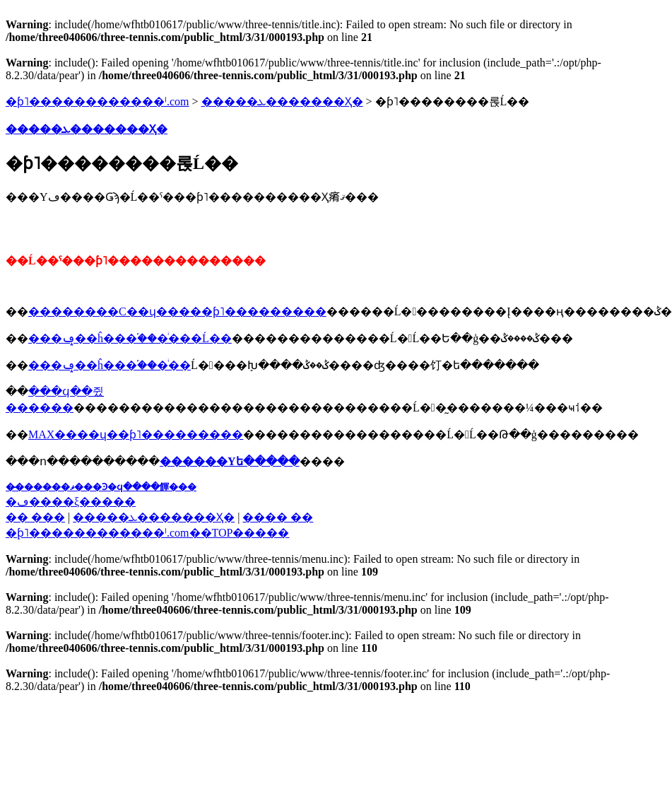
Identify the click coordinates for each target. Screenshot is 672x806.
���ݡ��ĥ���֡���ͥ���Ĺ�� (130, 338)
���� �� (278, 517)
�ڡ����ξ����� (71, 502)
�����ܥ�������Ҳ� (282, 101)
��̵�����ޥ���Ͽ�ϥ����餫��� (101, 487)
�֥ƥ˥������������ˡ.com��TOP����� (147, 533)
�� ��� (35, 517)
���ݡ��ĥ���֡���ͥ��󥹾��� (110, 365)
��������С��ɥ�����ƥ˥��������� (177, 311)
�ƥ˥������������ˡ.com (98, 101)
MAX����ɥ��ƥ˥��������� (136, 434)
